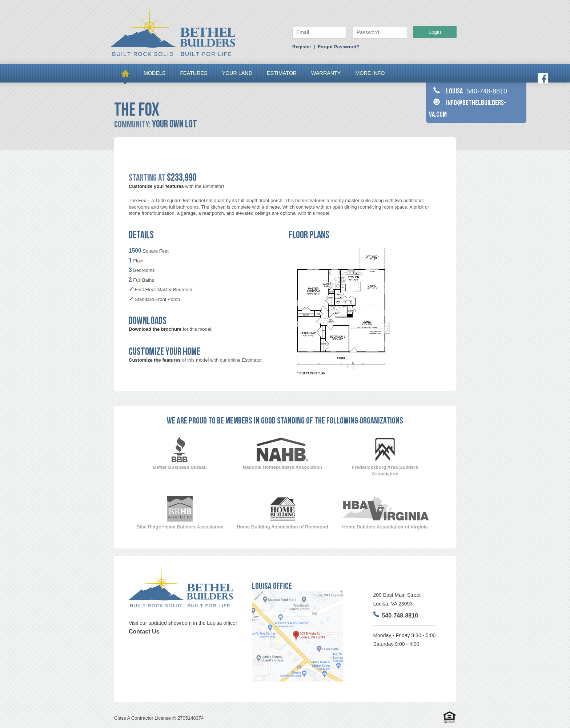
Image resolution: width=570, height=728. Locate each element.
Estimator (282, 73)
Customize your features (156, 186)
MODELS (154, 73)
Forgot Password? (338, 47)
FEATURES (194, 73)
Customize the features (155, 360)
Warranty (326, 73)
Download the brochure (155, 329)
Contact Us (144, 632)
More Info (370, 73)
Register (302, 47)
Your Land (237, 73)
